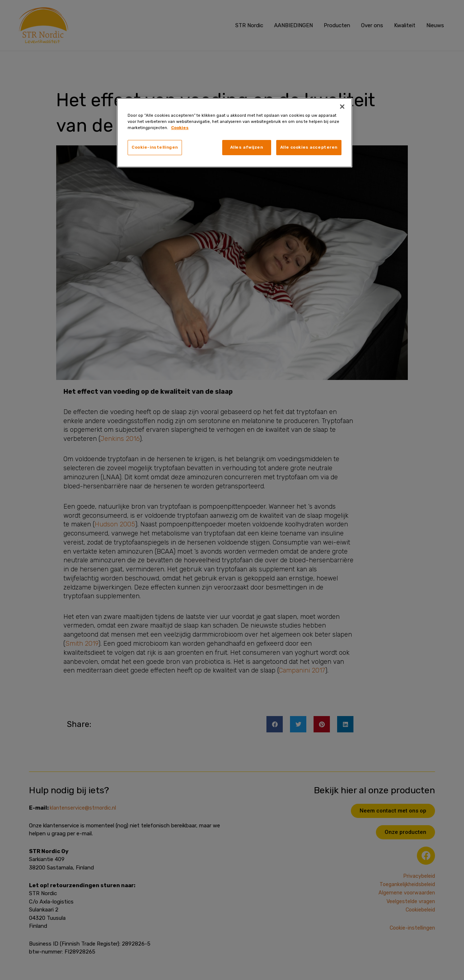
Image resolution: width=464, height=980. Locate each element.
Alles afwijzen (247, 147)
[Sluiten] (342, 107)
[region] (235, 133)
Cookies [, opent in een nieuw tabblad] (180, 128)
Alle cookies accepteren (309, 147)
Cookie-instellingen (155, 147)
